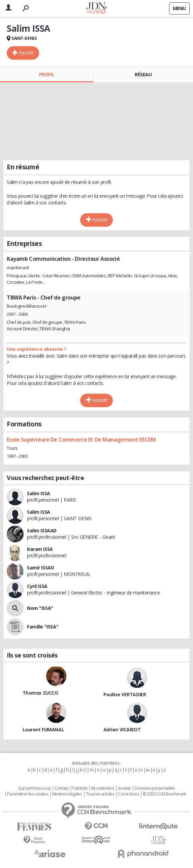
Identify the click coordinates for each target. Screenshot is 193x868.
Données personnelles (155, 788)
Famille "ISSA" (43, 627)
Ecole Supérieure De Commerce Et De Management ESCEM (81, 440)
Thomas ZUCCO (40, 693)
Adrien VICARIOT (122, 730)
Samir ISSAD (40, 568)
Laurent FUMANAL (43, 730)
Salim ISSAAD (42, 530)
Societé (124, 788)
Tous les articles (100, 794)
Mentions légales (67, 794)
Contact (61, 788)
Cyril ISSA (37, 586)
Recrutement (103, 788)
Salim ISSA (39, 493)
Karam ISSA (40, 549)
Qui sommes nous (35, 788)
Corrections (128, 794)
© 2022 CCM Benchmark (165, 794)
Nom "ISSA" (40, 608)
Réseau (143, 74)
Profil (47, 74)
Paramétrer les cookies (28, 794)
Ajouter (26, 52)
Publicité (80, 788)
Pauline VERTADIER (125, 694)
